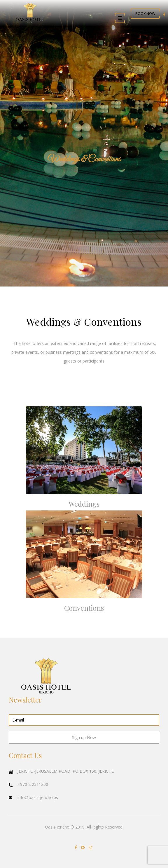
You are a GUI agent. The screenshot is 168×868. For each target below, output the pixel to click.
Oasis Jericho (57, 827)
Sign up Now (84, 737)
